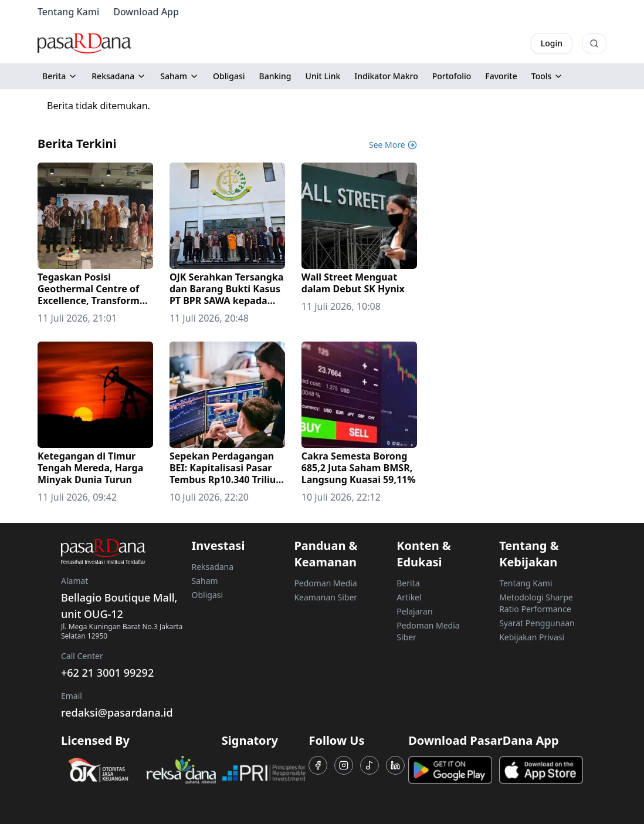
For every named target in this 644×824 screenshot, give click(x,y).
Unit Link (323, 76)
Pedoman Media (325, 583)
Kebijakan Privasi (532, 637)
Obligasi (229, 76)
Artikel (409, 597)
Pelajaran (414, 611)
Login (552, 43)
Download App (146, 12)
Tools (548, 76)
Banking (275, 76)
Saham (179, 76)
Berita (60, 76)
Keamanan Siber (326, 597)
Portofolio (452, 76)
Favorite (501, 76)
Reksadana (119, 76)
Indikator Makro (386, 76)
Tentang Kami (68, 12)
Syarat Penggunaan (537, 623)
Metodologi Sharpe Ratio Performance (536, 603)
